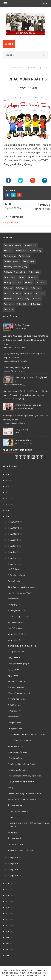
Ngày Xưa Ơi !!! (14, 658)
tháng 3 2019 (13, 864)
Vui (8, 293)
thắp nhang (25, 299)
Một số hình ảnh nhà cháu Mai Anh (22, 799)
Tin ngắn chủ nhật (15, 729)
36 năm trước (13, 599)
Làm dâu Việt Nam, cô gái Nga (17, 367)
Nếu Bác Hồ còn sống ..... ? (18, 681)
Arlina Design (40, 973)
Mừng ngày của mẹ (16, 746)
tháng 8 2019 (13, 546)
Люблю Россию (22, 325)
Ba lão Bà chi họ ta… (24, 440)
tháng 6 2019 (13, 558)
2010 (7, 931)
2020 (7, 511)
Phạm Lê (10, 190)
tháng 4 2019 (13, 857)
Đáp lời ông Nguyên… (17, 628)
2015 (7, 901)
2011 (7, 925)
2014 (7, 907)
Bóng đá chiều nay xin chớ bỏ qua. (22, 587)
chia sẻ (18, 293)
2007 (7, 950)
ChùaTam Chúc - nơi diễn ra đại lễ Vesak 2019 (26, 735)
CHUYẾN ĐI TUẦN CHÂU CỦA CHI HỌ (22, 646)
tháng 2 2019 (13, 870)
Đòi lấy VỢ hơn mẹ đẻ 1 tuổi (19, 693)
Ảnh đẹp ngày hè (15, 805)
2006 (7, 956)
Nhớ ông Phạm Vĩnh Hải (16, 272)
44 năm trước (13, 717)
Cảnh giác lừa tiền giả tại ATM (20, 664)
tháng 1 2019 (13, 876)
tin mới (38, 299)
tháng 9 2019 (13, 540)
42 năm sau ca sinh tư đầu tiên (20, 850)
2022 (7, 499)
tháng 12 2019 (14, 522)
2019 (7, 517)
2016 (7, 895)
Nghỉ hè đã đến (13, 208)
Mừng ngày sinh (14, 605)
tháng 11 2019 (14, 528)
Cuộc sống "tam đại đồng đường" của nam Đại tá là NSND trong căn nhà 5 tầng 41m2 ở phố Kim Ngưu (25, 340)
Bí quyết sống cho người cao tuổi (21, 782)
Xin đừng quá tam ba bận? (19, 770)
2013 (7, 913)
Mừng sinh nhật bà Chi (17, 634)
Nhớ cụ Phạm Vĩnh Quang (17, 267)
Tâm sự (9, 288)
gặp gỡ (29, 293)
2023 (7, 493)
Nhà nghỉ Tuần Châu (16, 687)
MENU (45, 4)
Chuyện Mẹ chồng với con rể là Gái (22, 764)
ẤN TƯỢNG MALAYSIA (17, 699)
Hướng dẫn (30, 261)
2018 (7, 883)
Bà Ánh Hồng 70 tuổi (16, 622)
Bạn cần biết (32, 245)
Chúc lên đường (14, 705)
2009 (7, 938)
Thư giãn (34, 277)
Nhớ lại (11, 788)
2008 (7, 943)
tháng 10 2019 (14, 534)
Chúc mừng (11, 256)
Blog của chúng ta (14, 245)
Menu (9, 44)
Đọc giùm (37, 304)
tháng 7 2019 (13, 552)
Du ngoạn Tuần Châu (16, 652)
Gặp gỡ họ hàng (13, 261)
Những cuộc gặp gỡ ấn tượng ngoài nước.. (25, 776)
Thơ (23, 277)
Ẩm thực (10, 309)
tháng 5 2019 (13, 564)
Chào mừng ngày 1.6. (16, 575)
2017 (7, 889)
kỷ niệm (41, 293)
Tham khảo (11, 277)
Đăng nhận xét (10, 223)
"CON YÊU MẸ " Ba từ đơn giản (20, 740)
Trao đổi (42, 283)
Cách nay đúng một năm (18, 616)
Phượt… (11, 817)
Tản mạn (37, 288)
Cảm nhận (26, 256)
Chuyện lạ (22, 251)
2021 (7, 505)
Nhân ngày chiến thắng (17, 752)
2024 (7, 486)
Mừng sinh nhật (14, 640)
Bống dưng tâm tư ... (16, 758)
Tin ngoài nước (42, 209)
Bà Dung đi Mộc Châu (17, 611)
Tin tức (30, 283)
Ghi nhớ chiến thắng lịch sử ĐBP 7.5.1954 (24, 794)
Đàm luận (23, 304)
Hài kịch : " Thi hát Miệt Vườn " (20, 593)
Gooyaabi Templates (34, 975)
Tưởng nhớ (23, 288)
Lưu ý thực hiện (22, 429)
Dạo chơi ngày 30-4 (16, 844)
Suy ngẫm (35, 272)
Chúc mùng (37, 251)
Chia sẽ (9, 251)
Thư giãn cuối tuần (14, 283)
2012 (7, 919)
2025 (7, 480)
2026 (7, 474)
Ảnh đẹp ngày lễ (14, 838)
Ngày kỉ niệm (13, 675)
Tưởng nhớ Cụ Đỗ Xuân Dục (28, 405)
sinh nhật (10, 299)
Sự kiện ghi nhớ (14, 670)
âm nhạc (10, 304)
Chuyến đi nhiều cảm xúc (18, 811)
